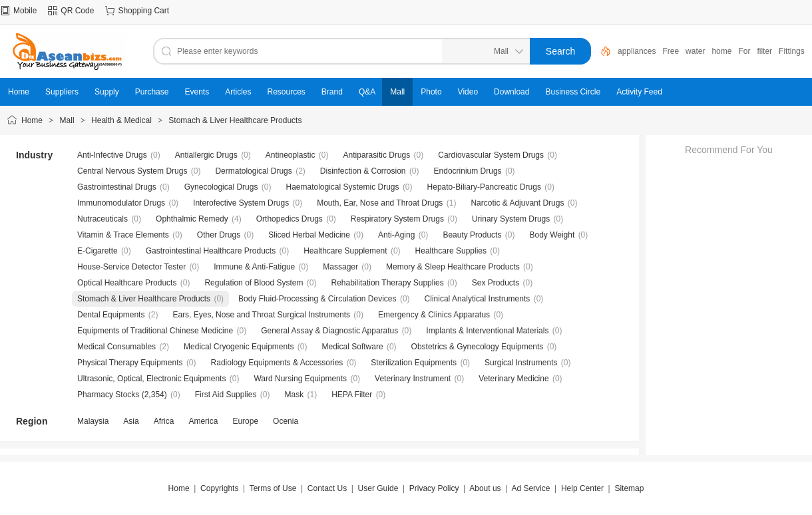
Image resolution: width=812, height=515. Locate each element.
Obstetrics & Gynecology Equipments (478, 347)
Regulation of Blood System (254, 283)
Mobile (25, 11)
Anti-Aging (396, 235)
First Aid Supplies (226, 395)
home (721, 51)
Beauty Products (472, 235)
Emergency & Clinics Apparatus (434, 315)
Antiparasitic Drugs (377, 155)
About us (485, 488)
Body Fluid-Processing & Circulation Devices (317, 299)
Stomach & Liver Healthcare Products (235, 120)
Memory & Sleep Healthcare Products (453, 267)
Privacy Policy (434, 488)
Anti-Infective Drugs (112, 155)
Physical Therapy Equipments (130, 363)
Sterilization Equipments (414, 363)
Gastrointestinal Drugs (117, 187)
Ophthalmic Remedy (192, 219)
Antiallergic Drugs (206, 155)
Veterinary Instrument (413, 379)
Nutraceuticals (102, 219)
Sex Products (496, 283)
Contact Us (327, 488)
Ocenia (286, 421)
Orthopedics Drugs (290, 219)
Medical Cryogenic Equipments (239, 347)
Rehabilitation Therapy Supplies (388, 283)
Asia (131, 421)
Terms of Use (273, 488)
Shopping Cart (143, 11)
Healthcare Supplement (345, 251)
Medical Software (353, 347)
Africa (164, 421)
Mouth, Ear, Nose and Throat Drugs (380, 203)
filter (764, 51)
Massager (340, 267)
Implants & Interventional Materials (487, 331)
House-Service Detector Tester (131, 267)
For (744, 51)
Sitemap (629, 488)
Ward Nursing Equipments (300, 379)
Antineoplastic (291, 155)
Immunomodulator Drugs (121, 203)
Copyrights (219, 488)
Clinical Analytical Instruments (478, 299)
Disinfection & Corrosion (363, 171)
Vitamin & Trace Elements (123, 235)
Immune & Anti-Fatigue (254, 267)
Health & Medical (121, 120)
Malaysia (93, 421)
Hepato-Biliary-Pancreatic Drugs (484, 187)
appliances (637, 51)
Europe (245, 421)
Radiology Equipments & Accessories (277, 363)
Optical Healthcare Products (127, 283)
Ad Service (530, 488)
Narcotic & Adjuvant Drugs (517, 203)
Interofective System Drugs (241, 203)
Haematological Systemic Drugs (342, 187)
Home (32, 120)
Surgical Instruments (521, 363)
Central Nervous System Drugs (132, 171)
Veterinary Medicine (513, 379)
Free (671, 51)
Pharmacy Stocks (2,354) (122, 395)
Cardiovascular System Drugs (491, 155)
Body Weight (552, 235)
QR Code (77, 11)
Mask (294, 395)
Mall (67, 120)
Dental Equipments (111, 315)
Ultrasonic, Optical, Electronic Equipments (151, 379)
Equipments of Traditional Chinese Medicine (155, 331)
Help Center (582, 488)
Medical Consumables (116, 347)
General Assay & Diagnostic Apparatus (329, 331)
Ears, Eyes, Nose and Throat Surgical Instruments (261, 315)
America (203, 421)
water (695, 51)
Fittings (792, 51)
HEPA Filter (352, 395)
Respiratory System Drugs (397, 219)
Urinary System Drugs (511, 219)
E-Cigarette (98, 251)
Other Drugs (219, 235)
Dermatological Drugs (253, 171)
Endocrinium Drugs (468, 171)
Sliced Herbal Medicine (309, 235)
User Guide (378, 488)
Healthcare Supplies (451, 251)
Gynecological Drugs (221, 187)
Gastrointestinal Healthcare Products (211, 251)
